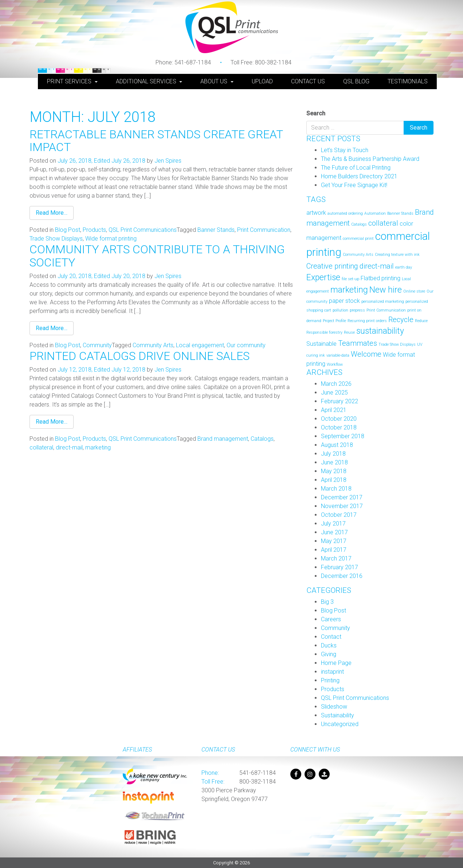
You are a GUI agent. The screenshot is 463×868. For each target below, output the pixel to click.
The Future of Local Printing (356, 168)
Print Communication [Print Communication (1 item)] (386, 310)
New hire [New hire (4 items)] (386, 290)
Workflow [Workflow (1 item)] (335, 364)
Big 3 (327, 602)
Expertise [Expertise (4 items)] (323, 278)
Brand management (223, 439)
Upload (262, 81)
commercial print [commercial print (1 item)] (358, 239)
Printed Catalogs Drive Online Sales (140, 356)
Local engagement (200, 345)
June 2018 (334, 462)
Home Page (336, 663)
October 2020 (339, 419)
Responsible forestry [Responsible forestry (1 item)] (324, 332)
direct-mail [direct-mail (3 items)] (377, 266)
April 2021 (334, 410)
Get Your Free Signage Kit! (354, 185)
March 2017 (336, 558)
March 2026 (336, 384)
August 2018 (337, 445)
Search (316, 113)
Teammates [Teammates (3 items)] (358, 343)
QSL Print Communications (143, 230)
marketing (98, 447)
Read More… (52, 213)
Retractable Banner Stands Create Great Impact (156, 141)
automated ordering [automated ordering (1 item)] (345, 213)
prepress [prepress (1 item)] (357, 310)
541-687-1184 (183, 62)
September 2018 (343, 436)
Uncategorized (340, 724)
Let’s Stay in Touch (345, 150)
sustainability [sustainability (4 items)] (380, 331)
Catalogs (262, 439)
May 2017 (334, 541)
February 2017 (340, 567)
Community (97, 345)
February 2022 (340, 401)
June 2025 (334, 393)
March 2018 (336, 489)
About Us (215, 81)
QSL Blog (356, 81)
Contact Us (308, 81)
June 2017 (334, 532)
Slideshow (334, 707)
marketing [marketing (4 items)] (349, 290)
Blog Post (68, 230)
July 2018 (333, 454)
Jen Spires (168, 161)
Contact (331, 637)
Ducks (329, 645)
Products (94, 230)
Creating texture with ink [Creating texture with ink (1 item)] (397, 255)
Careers (331, 619)
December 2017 (342, 497)
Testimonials (408, 81)
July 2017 (333, 524)
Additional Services (147, 81)
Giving (329, 654)
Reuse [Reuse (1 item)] (349, 332)
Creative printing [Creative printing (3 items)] (332, 266)
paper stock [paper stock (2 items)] (344, 301)
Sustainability (338, 715)
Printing (330, 680)
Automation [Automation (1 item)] (375, 213)
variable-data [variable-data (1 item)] (338, 355)
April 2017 (334, 550)
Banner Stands (216, 230)
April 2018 (334, 480)
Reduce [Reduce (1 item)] (421, 321)
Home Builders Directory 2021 (359, 176)
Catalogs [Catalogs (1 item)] (359, 224)
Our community (246, 345)
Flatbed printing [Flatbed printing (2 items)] (380, 278)
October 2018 (339, 427)
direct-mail (69, 447)
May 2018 (334, 471)
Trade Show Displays (56, 239)
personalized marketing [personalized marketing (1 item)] (383, 302)
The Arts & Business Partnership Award (370, 159)
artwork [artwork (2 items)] (316, 213)
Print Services (70, 81)
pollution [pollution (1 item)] (340, 310)
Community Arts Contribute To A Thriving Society (157, 256)
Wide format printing (111, 239)
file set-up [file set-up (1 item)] (350, 279)
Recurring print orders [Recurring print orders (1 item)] (367, 321)
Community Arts (153, 345)
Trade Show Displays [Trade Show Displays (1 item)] (397, 344)
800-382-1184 (261, 62)
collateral (41, 447)
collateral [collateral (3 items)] (383, 223)
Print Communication (264, 230)
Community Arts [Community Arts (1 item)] (358, 255)
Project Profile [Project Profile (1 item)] (334, 321)
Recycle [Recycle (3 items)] (401, 320)
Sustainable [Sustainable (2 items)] (321, 344)
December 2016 (342, 576)
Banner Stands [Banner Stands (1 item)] (400, 213)
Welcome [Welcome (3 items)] (366, 354)
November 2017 (342, 506)
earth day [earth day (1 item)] (404, 267)
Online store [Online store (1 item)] (414, 291)
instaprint (332, 672)
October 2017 (339, 515)
